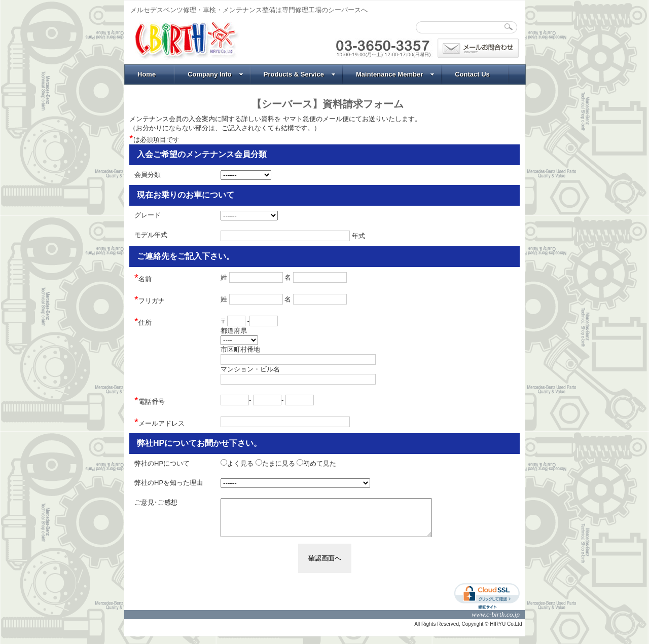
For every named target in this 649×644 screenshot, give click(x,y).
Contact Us (472, 74)
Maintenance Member (395, 74)
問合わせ (478, 48)
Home (147, 74)
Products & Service (300, 74)
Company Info (215, 74)
